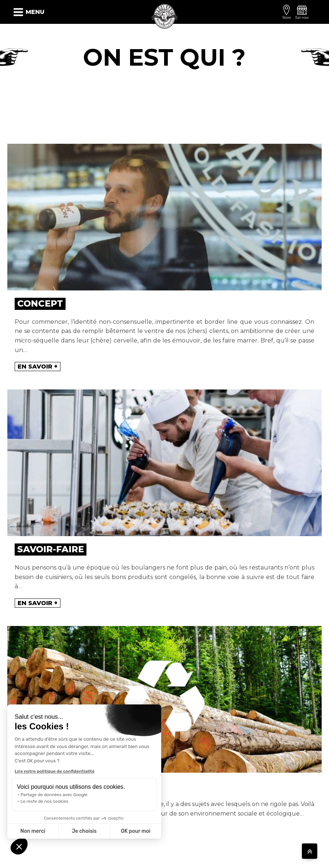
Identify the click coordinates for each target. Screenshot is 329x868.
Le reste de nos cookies (44, 801)
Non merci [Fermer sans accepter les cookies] (33, 831)
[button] (19, 846)
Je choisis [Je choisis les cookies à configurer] (84, 831)
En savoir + (38, 367)
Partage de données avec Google (54, 795)
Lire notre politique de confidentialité (55, 771)
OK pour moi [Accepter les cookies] (136, 831)
